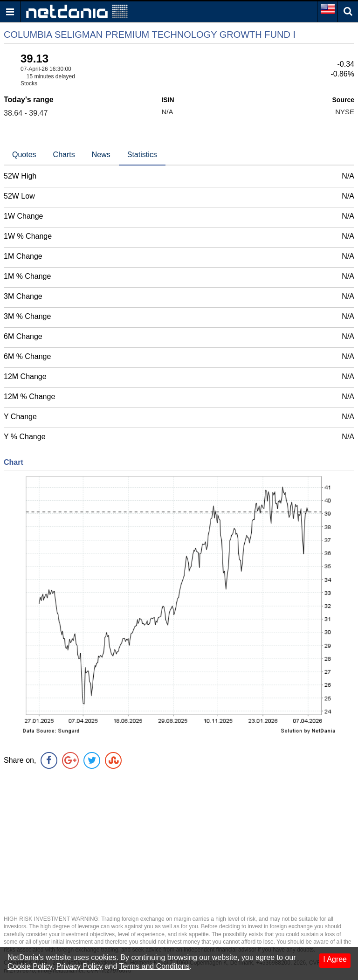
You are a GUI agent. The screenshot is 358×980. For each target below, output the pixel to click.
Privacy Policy (80, 966)
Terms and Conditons (155, 966)
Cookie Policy (30, 966)
